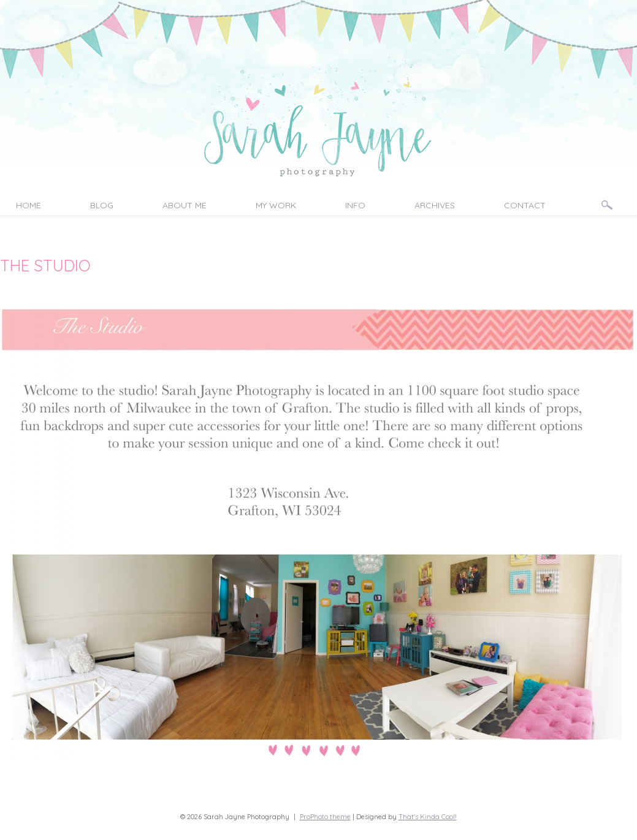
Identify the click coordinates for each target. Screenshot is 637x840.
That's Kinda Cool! (428, 817)
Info (355, 205)
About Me (185, 205)
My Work (276, 205)
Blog (102, 205)
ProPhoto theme (325, 817)
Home (29, 205)
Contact (525, 205)
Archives (435, 205)
